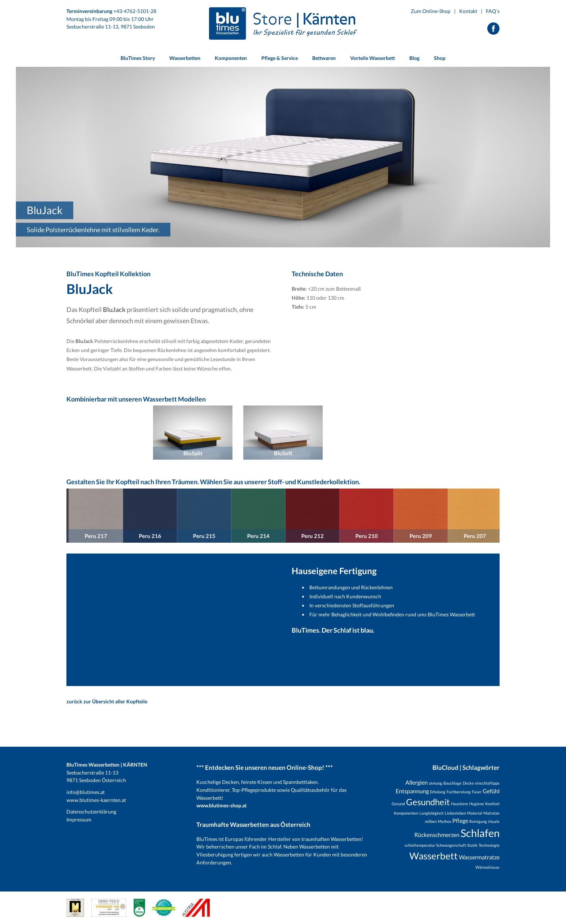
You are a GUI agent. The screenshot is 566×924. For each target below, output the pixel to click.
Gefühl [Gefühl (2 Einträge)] (491, 791)
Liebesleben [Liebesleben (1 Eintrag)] (455, 813)
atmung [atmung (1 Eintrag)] (436, 783)
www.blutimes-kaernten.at (96, 800)
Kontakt (468, 11)
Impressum (79, 819)
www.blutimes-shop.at (221, 805)
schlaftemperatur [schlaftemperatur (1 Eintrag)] (420, 845)
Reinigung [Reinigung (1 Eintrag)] (478, 821)
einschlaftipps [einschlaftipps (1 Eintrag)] (487, 783)
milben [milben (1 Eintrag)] (431, 821)
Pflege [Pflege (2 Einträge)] (460, 821)
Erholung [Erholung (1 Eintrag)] (438, 792)
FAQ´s (493, 11)
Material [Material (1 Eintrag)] (475, 813)
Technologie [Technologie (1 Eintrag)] (489, 845)
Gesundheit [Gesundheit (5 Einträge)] (428, 802)
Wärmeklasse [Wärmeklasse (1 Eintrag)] (487, 867)
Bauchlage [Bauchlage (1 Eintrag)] (452, 783)
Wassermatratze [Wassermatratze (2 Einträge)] (479, 857)
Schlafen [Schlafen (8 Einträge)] (480, 833)
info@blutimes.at (86, 792)
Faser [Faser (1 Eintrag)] (477, 792)
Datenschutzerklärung (91, 812)
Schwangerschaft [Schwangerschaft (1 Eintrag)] (451, 845)
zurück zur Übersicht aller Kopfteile (107, 701)
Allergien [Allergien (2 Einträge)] (417, 782)
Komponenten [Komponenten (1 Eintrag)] (406, 813)
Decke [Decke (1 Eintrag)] (468, 783)
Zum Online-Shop (431, 11)
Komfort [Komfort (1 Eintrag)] (492, 804)
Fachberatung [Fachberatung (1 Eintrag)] (459, 792)
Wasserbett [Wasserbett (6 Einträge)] (434, 856)
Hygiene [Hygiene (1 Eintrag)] (477, 804)
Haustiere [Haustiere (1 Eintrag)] (460, 804)
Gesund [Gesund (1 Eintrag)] (398, 804)
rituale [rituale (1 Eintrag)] (494, 821)
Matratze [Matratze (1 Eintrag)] (491, 813)
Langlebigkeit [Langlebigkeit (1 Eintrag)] (432, 813)
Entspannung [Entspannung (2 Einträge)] (412, 791)
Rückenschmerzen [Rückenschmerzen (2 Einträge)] (437, 835)
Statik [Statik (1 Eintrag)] (472, 845)
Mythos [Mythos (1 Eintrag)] (445, 821)
